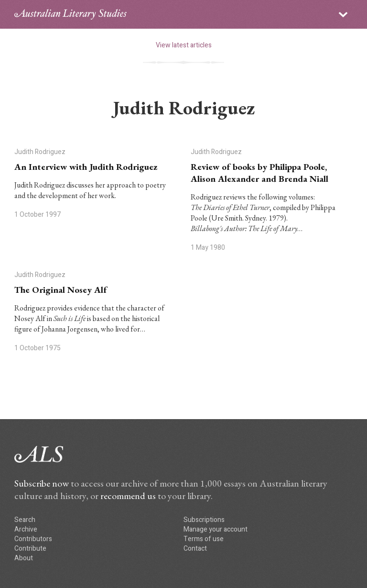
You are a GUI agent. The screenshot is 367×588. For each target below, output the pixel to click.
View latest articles (184, 45)
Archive (26, 529)
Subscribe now (42, 483)
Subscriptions (204, 520)
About (24, 558)
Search (25, 520)
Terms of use (204, 539)
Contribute (30, 549)
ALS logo (70, 14)
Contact (195, 549)
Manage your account (216, 529)
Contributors (33, 539)
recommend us (128, 496)
